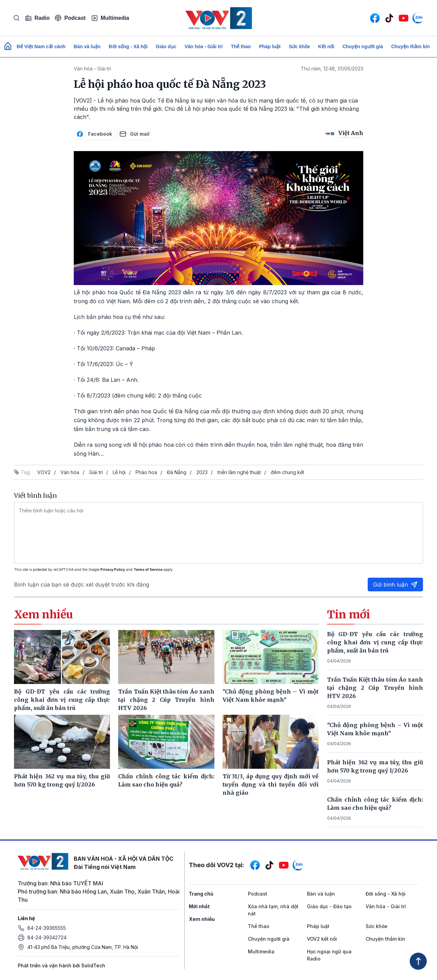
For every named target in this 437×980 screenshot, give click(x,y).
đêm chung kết (287, 472)
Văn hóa (70, 472)
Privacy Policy (113, 569)
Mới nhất (199, 906)
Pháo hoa (146, 472)
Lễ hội (119, 472)
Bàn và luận (87, 46)
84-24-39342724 (47, 937)
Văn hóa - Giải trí (204, 46)
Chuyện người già (363, 46)
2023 (202, 472)
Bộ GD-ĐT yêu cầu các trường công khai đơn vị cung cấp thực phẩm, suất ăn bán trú (375, 642)
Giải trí (96, 472)
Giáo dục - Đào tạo (329, 906)
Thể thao (241, 46)
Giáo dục (166, 46)
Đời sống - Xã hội (128, 46)
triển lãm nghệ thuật (239, 472)
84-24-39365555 (47, 928)
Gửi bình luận (395, 585)
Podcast (70, 18)
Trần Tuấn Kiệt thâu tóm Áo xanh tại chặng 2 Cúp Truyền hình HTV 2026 (375, 688)
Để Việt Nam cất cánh (41, 46)
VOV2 (44, 472)
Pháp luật (270, 46)
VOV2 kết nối (322, 939)
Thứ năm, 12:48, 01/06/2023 (332, 69)
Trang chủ (201, 894)
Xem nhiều (202, 919)
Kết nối (326, 46)
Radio (37, 18)
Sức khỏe (299, 46)
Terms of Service (148, 569)
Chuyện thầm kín (411, 46)
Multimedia (110, 18)
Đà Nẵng (177, 472)
